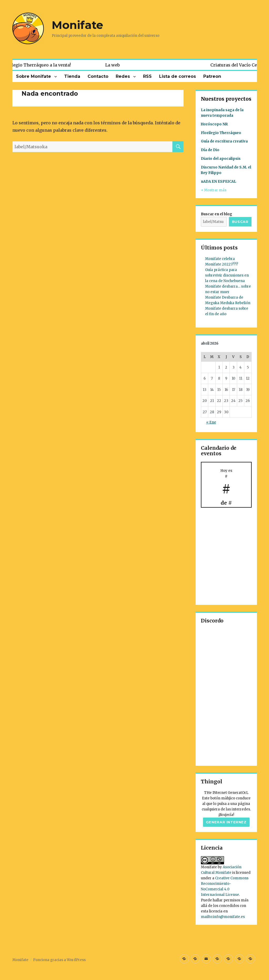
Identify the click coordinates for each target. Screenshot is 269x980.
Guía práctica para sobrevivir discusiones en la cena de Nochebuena (227, 275)
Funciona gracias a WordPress (59, 960)
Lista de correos (177, 76)
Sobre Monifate (34, 76)
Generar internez (226, 822)
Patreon (212, 76)
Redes (123, 76)
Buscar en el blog (217, 214)
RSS (147, 76)
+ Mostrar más (214, 190)
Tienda (72, 76)
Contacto (98, 76)
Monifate (77, 25)
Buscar (240, 222)
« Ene (211, 422)
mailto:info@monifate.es (223, 917)
